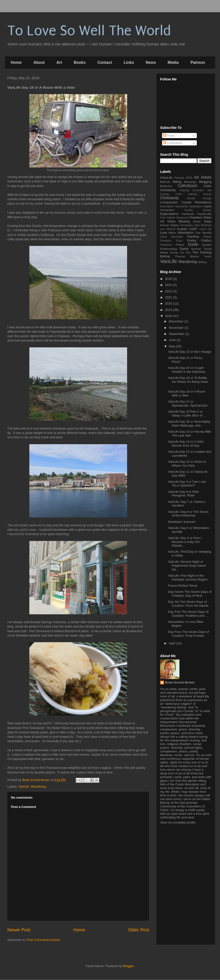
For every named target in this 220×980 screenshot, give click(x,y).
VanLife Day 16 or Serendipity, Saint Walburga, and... (189, 424)
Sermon (196, 249)
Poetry (192, 240)
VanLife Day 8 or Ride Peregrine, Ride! (183, 494)
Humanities (187, 225)
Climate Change (199, 198)
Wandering (38, 787)
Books (80, 62)
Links (129, 62)
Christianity (170, 198)
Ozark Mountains (171, 237)
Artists (206, 177)
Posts (169, 136)
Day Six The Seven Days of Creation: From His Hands (188, 604)
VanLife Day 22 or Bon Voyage (190, 352)
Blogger (129, 966)
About (39, 62)
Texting (174, 253)
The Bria (185, 253)
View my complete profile (178, 822)
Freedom (196, 217)
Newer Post (19, 930)
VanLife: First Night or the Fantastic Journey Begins (188, 578)
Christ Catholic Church (193, 194)
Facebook (188, 214)
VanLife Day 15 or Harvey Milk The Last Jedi (189, 434)
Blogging (205, 182)
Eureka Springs (198, 210)
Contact (105, 62)
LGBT (193, 229)
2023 (169, 291)
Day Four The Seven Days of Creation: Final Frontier (188, 634)
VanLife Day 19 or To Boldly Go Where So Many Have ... (188, 382)
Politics (206, 240)
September (177, 334)
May (172, 346)
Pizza (179, 241)
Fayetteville (204, 214)
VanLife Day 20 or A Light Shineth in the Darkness (187, 370)
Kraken (182, 229)
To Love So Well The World (89, 31)
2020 (169, 303)
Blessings (190, 182)
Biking (177, 182)
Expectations (169, 214)
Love (164, 233)
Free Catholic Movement (174, 218)
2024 (169, 285)
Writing (202, 262)
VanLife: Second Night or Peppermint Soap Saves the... (187, 565)
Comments (173, 143)
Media (173, 62)
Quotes (207, 245)
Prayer (180, 245)
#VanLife (166, 178)
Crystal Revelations (196, 202)
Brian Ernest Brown (180, 682)
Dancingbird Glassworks (174, 206)
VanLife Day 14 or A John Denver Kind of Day (186, 444)
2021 (169, 297)
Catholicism (188, 186)
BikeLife (165, 182)
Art (59, 62)
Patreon (198, 62)
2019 (169, 310)
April (173, 643)
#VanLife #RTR (183, 178)
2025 (169, 279)
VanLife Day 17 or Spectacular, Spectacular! (188, 403)
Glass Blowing (179, 221)
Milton (172, 233)
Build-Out (166, 186)
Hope (208, 221)
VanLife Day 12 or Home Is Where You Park (187, 464)
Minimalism (186, 233)
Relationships (169, 249)
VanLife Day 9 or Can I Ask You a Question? (187, 484)
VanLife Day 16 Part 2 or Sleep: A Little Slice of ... (187, 413)
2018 (169, 316)
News (151, 62)
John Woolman (203, 225)
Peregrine (166, 241)
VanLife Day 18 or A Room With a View (187, 393)
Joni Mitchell (168, 229)
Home (16, 62)
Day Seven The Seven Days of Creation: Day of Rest (190, 594)
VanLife (24, 787)
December (177, 321)
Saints (184, 249)
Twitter (208, 257)
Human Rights (169, 225)
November (177, 328)
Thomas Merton (187, 256)
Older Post (139, 930)
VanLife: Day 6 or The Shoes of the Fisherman (188, 514)
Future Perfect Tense (183, 586)
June (173, 340)
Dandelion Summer (181, 522)
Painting (193, 237)
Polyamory (166, 245)
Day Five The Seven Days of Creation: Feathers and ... (188, 614)
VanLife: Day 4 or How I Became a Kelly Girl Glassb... (185, 542)
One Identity (203, 233)
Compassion (169, 202)
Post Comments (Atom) (43, 940)
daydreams (196, 206)
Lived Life (205, 229)
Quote (193, 244)
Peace (207, 237)
